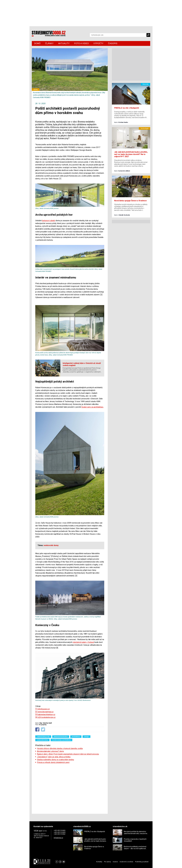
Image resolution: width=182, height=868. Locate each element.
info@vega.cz (58, 838)
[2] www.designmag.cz (44, 712)
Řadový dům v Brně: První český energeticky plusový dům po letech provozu (68, 754)
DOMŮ (37, 43)
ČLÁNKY (49, 43)
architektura (76, 737)
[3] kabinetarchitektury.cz (45, 715)
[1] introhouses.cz (42, 709)
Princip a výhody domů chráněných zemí (53, 762)
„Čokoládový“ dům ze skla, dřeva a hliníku (54, 757)
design (86, 737)
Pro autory (107, 862)
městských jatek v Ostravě (83, 642)
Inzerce (115, 862)
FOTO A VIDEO (81, 43)
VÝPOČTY (98, 43)
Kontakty (99, 862)
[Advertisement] (70, 788)
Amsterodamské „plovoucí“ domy (50, 751)
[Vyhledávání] (118, 35)
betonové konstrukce (61, 737)
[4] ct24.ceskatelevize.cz (45, 717)
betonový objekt (49, 221)
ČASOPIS (113, 43)
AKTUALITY (64, 43)
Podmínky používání (142, 862)
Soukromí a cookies (126, 862)
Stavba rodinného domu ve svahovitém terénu (55, 760)
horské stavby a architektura (61, 740)
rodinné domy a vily (43, 737)
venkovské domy (42, 740)
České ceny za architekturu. (92, 407)
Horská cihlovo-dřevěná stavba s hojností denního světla (60, 748)
